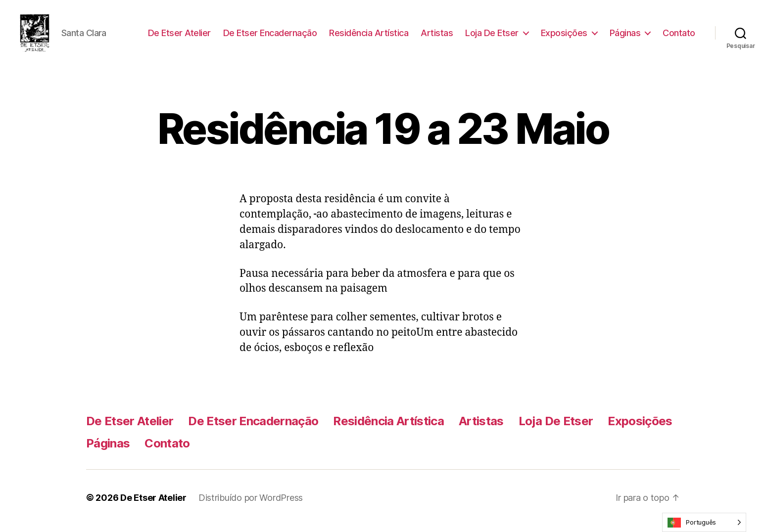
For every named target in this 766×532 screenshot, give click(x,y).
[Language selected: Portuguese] (704, 522)
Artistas (437, 36)
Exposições (564, 36)
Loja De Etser (492, 36)
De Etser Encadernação (270, 36)
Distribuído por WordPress (251, 504)
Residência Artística (369, 36)
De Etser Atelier (179, 36)
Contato (679, 36)
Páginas (625, 36)
